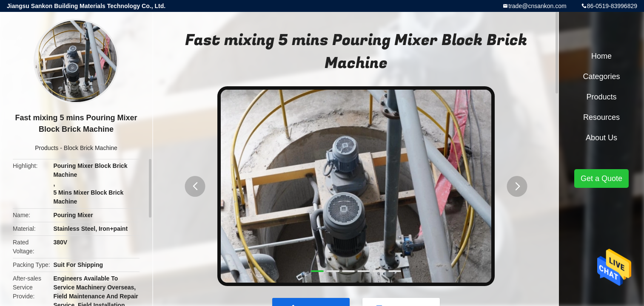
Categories (601, 76)
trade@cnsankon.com (537, 6)
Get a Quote (601, 178)
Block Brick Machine (91, 148)
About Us (601, 138)
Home (601, 56)
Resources (601, 117)
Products (47, 148)
